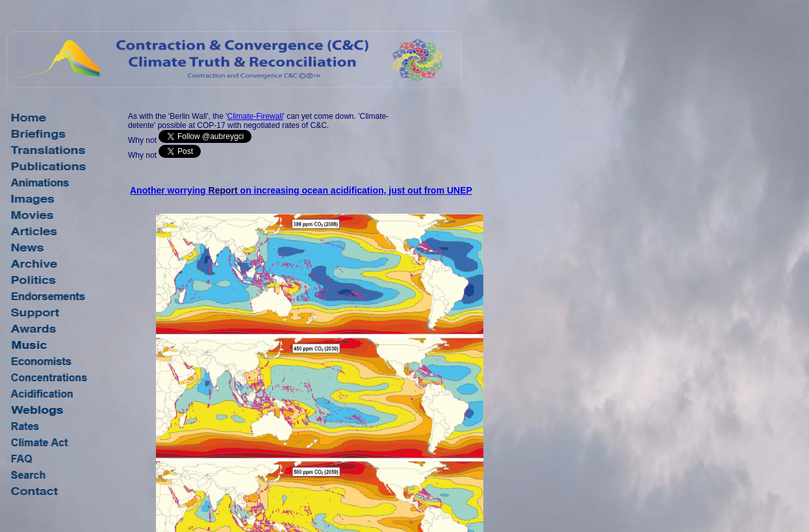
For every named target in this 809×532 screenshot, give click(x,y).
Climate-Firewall (255, 116)
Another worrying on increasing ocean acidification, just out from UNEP (301, 190)
